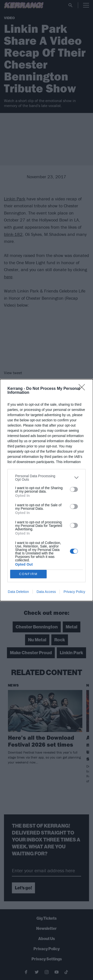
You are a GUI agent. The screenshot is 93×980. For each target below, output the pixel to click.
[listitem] (46, 478)
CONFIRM (28, 574)
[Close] (83, 389)
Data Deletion (18, 592)
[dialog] (46, 490)
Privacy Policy (74, 592)
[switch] (74, 489)
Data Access (46, 592)
